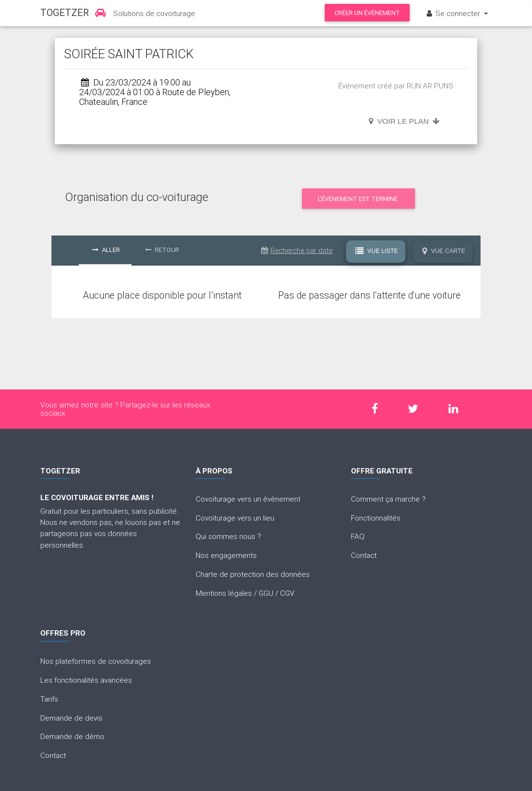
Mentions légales (224, 593)
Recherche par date (297, 250)
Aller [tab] (106, 250)
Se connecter (454, 13)
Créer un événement (367, 13)
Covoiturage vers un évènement (248, 499)
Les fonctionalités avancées (86, 680)
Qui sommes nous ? (228, 536)
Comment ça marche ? (388, 499)
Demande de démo (72, 736)
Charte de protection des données (253, 574)
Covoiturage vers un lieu (235, 518)
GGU (266, 593)
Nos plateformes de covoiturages (96, 661)
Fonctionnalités (376, 518)
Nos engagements (226, 555)
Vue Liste (377, 251)
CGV (287, 593)
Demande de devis (71, 718)
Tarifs (49, 699)
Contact (364, 555)
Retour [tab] (162, 250)
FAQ (358, 536)
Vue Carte (444, 251)
